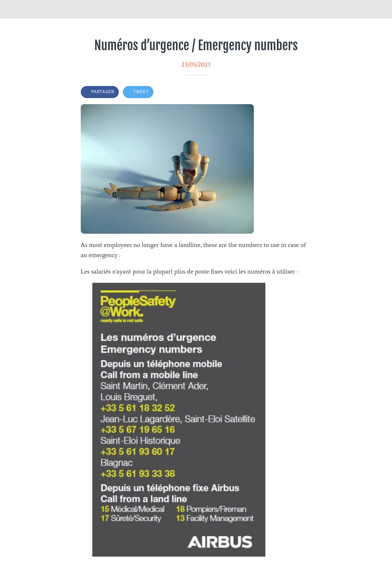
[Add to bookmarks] (305, 93)
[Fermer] (9, 9)
